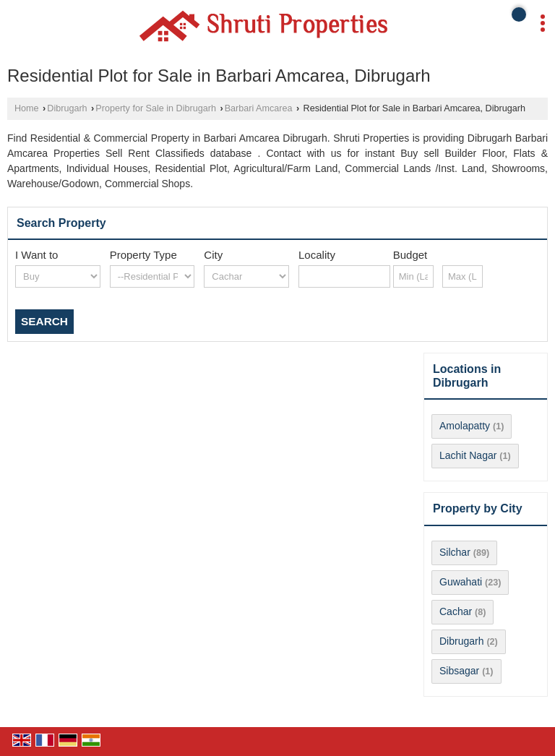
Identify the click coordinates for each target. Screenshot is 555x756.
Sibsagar (459, 671)
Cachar (456, 611)
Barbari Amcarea (259, 108)
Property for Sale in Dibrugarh (156, 108)
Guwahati (461, 582)
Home (27, 108)
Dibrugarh (67, 108)
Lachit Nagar (468, 455)
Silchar (455, 552)
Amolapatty (465, 426)
